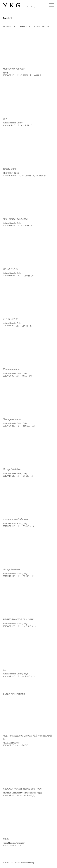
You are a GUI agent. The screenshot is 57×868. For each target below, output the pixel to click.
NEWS (37, 26)
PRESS (45, 26)
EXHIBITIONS (25, 26)
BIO (15, 26)
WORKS (7, 26)
